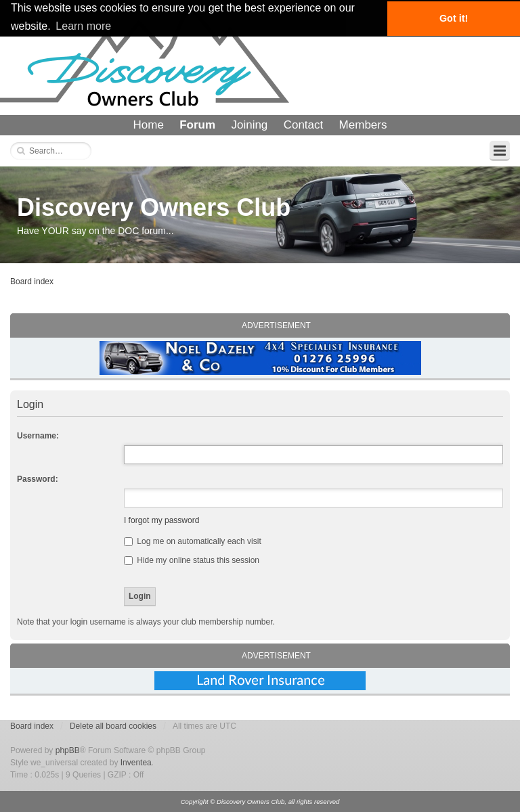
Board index (32, 281)
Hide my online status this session (192, 560)
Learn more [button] (83, 26)
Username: (38, 436)
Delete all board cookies (113, 726)
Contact (304, 125)
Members (363, 125)
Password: (38, 479)
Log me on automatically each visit (193, 541)
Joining (249, 125)
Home (149, 125)
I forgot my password (161, 520)
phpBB (68, 750)
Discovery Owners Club (154, 207)
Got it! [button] (454, 18)
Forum (197, 125)
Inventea (136, 763)
